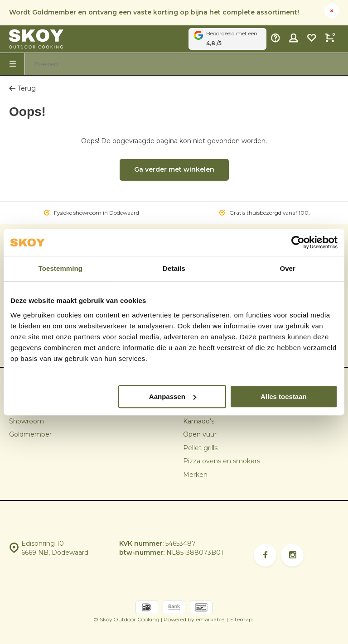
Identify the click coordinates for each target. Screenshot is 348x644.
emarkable (210, 619)
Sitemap (241, 619)
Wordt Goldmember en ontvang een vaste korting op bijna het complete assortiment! (154, 12)
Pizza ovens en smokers (222, 461)
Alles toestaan (284, 396)
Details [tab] (174, 268)
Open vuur (200, 434)
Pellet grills (200, 448)
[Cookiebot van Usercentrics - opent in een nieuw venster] (298, 242)
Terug (22, 88)
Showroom (27, 421)
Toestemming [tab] (61, 268)
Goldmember (30, 434)
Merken (195, 475)
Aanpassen (173, 396)
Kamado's (199, 421)
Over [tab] (288, 268)
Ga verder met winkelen (174, 169)
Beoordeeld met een (227, 39)
